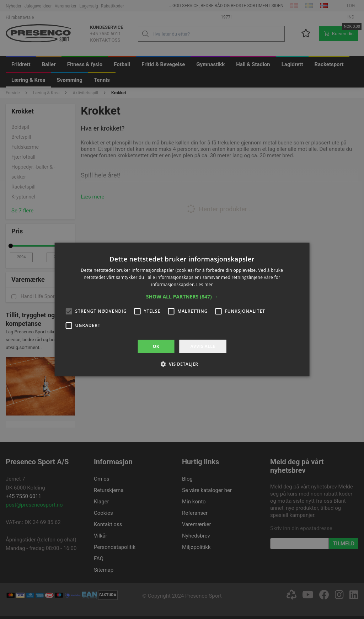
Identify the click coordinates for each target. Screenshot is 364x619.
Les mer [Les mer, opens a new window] (205, 284)
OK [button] (156, 346)
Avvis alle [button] (203, 346)
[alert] (182, 309)
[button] (182, 297)
